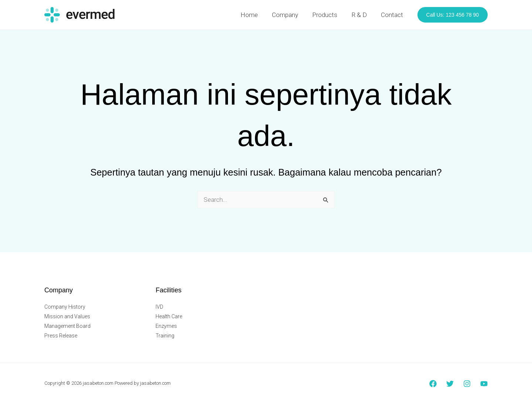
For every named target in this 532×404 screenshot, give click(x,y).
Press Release (61, 336)
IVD (159, 307)
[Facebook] (433, 384)
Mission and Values (67, 316)
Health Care (169, 316)
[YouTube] (484, 384)
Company (290, 15)
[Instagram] (467, 384)
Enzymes (166, 326)
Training (165, 336)
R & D (361, 15)
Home (256, 15)
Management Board (67, 326)
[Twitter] (450, 384)
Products (328, 15)
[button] (453, 15)
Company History (65, 307)
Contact (393, 15)
